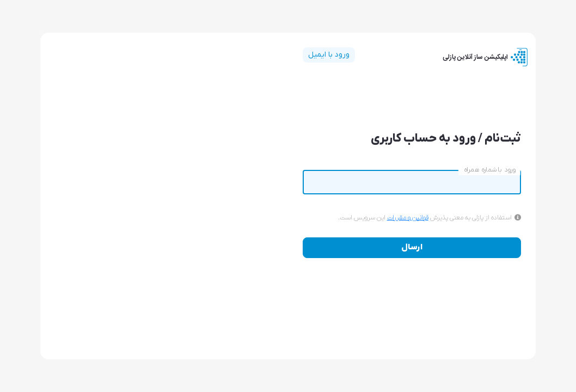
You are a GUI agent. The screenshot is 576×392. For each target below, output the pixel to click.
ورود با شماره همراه (489, 170)
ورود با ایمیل (329, 55)
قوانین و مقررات (408, 218)
